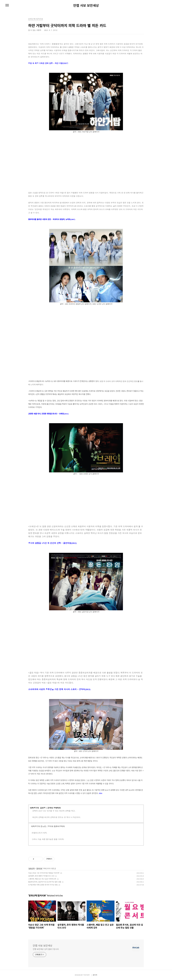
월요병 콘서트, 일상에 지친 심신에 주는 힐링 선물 (45, 882)
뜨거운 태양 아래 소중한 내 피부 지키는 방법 (43, 885)
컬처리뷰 (39, 868)
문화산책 (32, 868)
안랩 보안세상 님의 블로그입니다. (46, 949)
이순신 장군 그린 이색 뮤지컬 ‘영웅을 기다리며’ (44, 873)
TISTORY (87, 975)
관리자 (95, 975)
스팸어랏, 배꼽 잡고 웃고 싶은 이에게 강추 (42, 879)
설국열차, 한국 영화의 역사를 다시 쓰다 (41, 876)
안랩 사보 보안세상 (86, 5)
